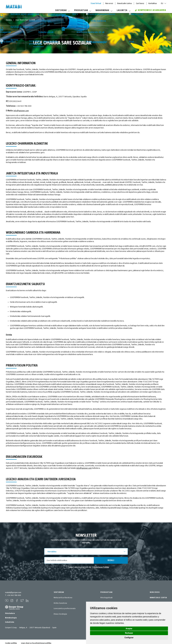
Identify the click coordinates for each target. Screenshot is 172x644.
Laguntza (124, 10)
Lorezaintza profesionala (65, 608)
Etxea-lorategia (60, 614)
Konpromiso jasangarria (150, 10)
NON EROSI (155, 592)
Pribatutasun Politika (101, 567)
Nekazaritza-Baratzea (63, 598)
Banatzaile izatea (124, 3)
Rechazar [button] (129, 633)
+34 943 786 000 (14, 595)
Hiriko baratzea (60, 603)
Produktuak (83, 10)
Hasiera (9, 20)
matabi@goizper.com (13, 592)
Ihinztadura (10, 613)
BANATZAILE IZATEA (158, 598)
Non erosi (109, 3)
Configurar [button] (129, 638)
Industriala (10, 622)
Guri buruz (140, 3)
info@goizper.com (21, 111)
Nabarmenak (104, 10)
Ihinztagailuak (106, 598)
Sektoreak (62, 10)
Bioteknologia (11, 618)
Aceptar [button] (129, 629)
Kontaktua (153, 3)
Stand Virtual (96, 3)
